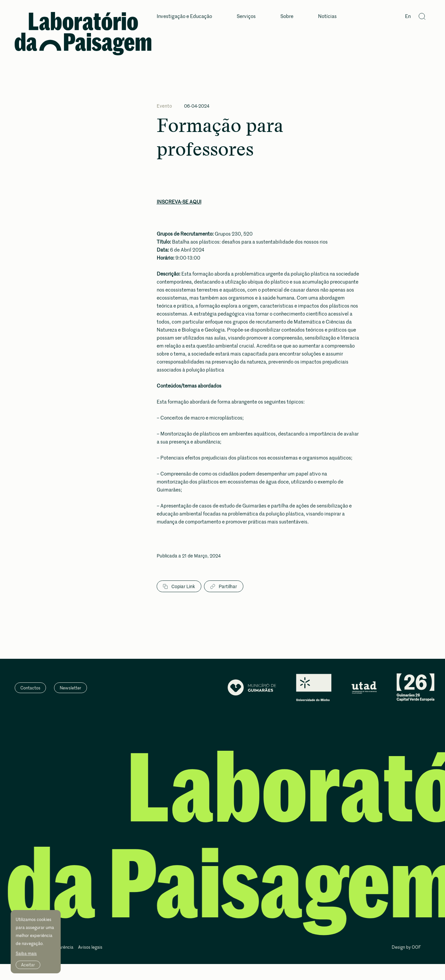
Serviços (246, 16)
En (408, 16)
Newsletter (70, 688)
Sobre (287, 16)
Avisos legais (90, 948)
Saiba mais (26, 953)
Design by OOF (406, 948)
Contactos (30, 688)
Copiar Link (179, 586)
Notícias (327, 16)
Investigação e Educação (184, 16)
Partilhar (224, 586)
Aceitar (28, 965)
